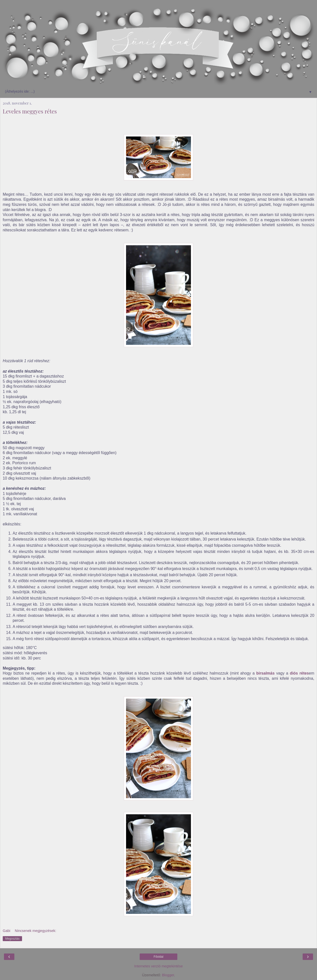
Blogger (168, 975)
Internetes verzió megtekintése (158, 966)
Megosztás (12, 939)
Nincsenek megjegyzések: (36, 931)
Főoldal (158, 957)
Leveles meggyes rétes (30, 111)
